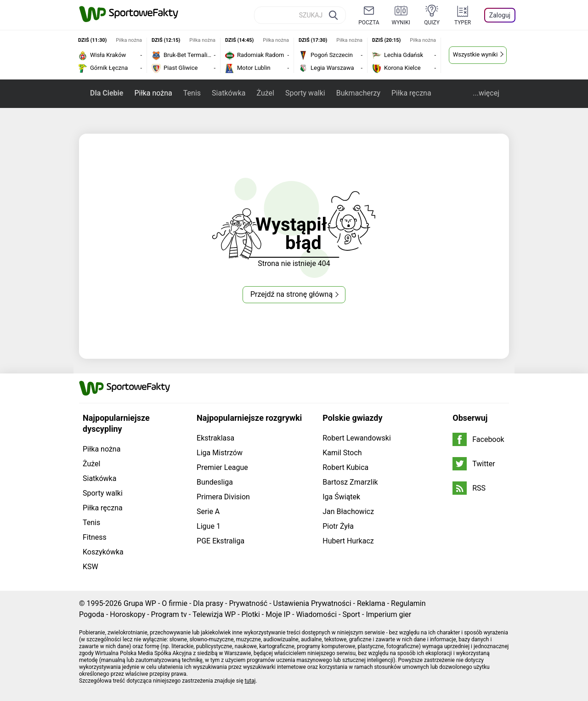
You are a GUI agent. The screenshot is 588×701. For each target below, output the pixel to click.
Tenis (192, 93)
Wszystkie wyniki (475, 54)
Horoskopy (127, 614)
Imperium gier (388, 614)
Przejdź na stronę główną (291, 294)
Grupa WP (140, 603)
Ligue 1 (209, 526)
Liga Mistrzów (220, 453)
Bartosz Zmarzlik (350, 482)
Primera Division (223, 497)
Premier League (222, 467)
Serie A (208, 512)
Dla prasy (208, 603)
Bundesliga (215, 482)
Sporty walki (305, 93)
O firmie (175, 603)
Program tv (169, 614)
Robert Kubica (345, 467)
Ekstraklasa (215, 438)
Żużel (265, 93)
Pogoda (92, 614)
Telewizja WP (214, 614)
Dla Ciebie (107, 93)
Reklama (371, 603)
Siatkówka (229, 93)
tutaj (250, 681)
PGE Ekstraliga (220, 541)
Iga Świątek (341, 497)
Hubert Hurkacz (348, 541)
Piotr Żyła (338, 526)
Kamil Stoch (342, 453)
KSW (90, 567)
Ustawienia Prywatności (312, 603)
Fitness (95, 537)
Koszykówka (103, 552)
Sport (351, 614)
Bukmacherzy (358, 93)
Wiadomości (316, 614)
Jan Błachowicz (348, 512)
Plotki (251, 614)
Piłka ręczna (411, 93)
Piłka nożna (153, 93)
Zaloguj (500, 15)
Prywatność (248, 603)
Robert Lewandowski (357, 438)
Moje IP (278, 614)
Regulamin (408, 603)
